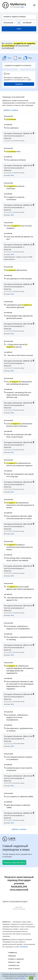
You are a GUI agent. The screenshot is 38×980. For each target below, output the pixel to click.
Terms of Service (14, 969)
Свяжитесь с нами (14, 962)
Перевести (19, 84)
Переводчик (12, 956)
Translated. (24, 947)
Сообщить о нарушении (16, 959)
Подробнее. (22, 978)
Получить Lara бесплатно (14, 862)
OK (31, 978)
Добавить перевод (11, 110)
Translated (14, 965)
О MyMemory (12, 953)
